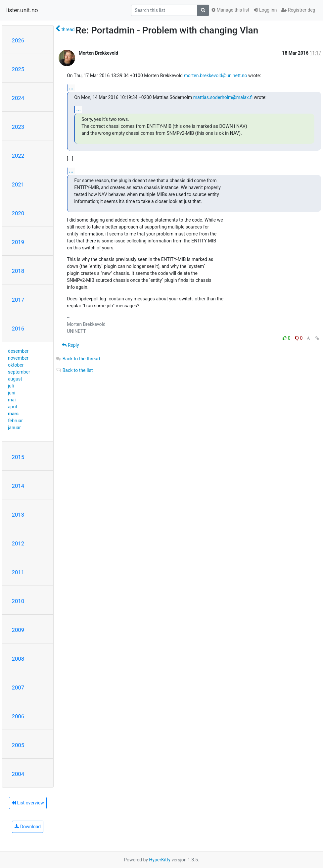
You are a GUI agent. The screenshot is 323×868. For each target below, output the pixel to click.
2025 (18, 69)
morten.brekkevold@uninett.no (215, 76)
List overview (28, 803)
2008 (18, 659)
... (71, 88)
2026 (18, 40)
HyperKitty (160, 860)
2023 (18, 127)
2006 (18, 716)
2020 (18, 213)
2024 (18, 98)
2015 (18, 457)
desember (18, 351)
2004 (18, 774)
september (19, 372)
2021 (18, 184)
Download (28, 827)
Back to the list (74, 370)
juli (11, 386)
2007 (18, 688)
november (18, 358)
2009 (18, 630)
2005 (18, 745)
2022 (18, 156)
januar (14, 428)
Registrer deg (298, 10)
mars (13, 414)
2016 (18, 329)
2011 (18, 572)
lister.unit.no (22, 10)
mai (12, 400)
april (12, 407)
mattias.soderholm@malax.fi (223, 97)
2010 (18, 601)
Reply (70, 345)
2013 (18, 515)
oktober (16, 365)
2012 (18, 543)
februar (15, 421)
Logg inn (265, 10)
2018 (18, 271)
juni (12, 393)
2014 (18, 486)
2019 (18, 242)
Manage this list (230, 10)
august (15, 379)
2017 (18, 300)
